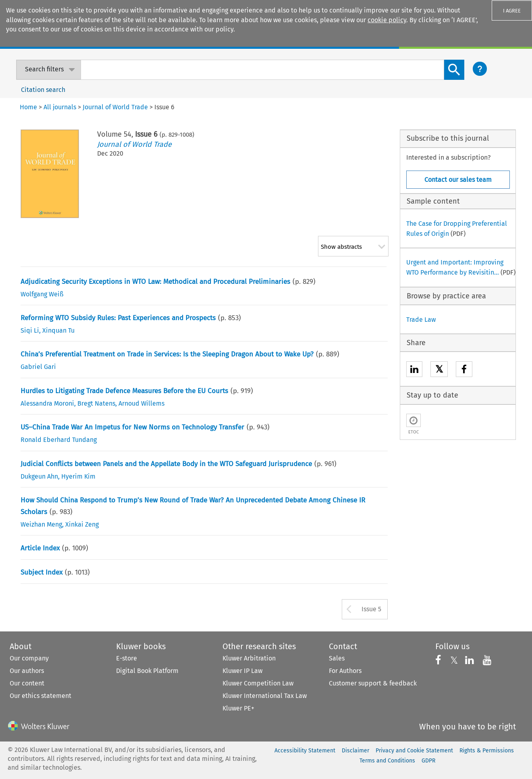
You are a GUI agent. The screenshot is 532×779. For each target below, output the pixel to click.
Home (28, 107)
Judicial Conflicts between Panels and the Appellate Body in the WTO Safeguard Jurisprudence (166, 464)
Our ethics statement (41, 696)
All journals (60, 107)
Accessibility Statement (305, 751)
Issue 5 (371, 609)
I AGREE (512, 11)
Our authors (27, 671)
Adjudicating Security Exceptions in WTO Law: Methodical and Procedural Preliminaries (155, 282)
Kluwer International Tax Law (265, 696)
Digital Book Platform (147, 671)
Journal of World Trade (134, 144)
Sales (337, 658)
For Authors (345, 671)
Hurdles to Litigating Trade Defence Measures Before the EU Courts (124, 391)
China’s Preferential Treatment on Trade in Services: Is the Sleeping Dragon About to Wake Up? (167, 354)
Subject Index (42, 572)
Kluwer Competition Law (258, 683)
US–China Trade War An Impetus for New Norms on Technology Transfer (132, 427)
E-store (127, 658)
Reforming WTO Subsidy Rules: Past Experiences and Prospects (118, 318)
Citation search (43, 90)
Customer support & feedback (373, 683)
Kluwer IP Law (242, 671)
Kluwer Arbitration (249, 658)
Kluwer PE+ (238, 708)
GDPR (428, 761)
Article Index (40, 548)
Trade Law (421, 320)
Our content (27, 683)
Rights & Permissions (487, 751)
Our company (29, 658)
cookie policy (387, 20)
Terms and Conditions (387, 761)
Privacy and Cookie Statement (414, 751)
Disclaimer (355, 751)
